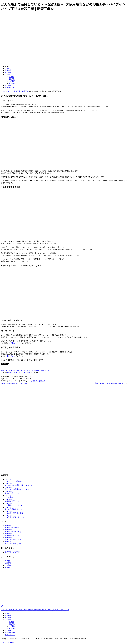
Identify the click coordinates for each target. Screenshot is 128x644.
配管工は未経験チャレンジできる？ (15, 383)
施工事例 (8, 72)
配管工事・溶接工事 (21, 91)
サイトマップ (10, 635)
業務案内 (8, 70)
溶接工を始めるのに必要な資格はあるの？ (110, 383)
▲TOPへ (4, 606)
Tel (6, 642)
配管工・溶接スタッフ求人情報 (19, 373)
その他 (11, 77)
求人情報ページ (15, 343)
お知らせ (12, 83)
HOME (7, 68)
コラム (10, 91)
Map (9, 642)
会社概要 (8, 85)
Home (3, 642)
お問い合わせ (10, 88)
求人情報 (8, 75)
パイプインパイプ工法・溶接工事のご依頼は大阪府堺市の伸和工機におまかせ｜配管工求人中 (35, 610)
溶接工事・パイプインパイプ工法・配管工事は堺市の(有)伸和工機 (25, 370)
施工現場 (12, 79)
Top (12, 642)
